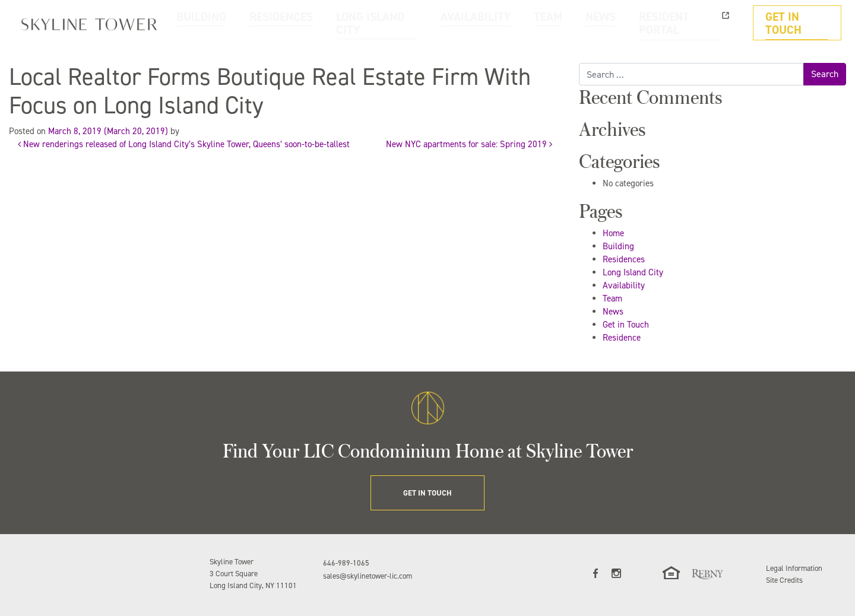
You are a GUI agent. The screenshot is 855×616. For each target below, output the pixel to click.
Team (612, 299)
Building (618, 246)
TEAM (592, 23)
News (613, 312)
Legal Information (794, 568)
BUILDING (319, 23)
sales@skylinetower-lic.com (368, 576)
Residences (624, 259)
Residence (622, 338)
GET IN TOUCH (803, 23)
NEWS (635, 23)
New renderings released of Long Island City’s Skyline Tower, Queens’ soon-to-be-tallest (184, 144)
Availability (624, 285)
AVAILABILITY (536, 23)
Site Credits (784, 580)
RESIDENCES (381, 23)
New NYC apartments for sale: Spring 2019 (469, 144)
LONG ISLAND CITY (457, 23)
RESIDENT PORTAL (700, 23)
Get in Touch (626, 325)
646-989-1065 (346, 563)
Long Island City (633, 272)
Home (613, 233)
